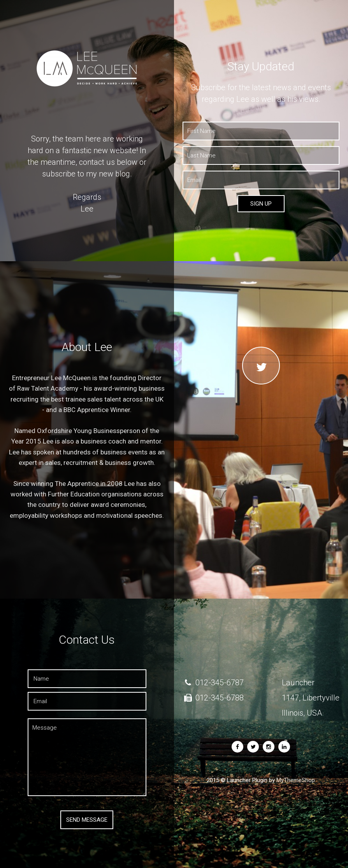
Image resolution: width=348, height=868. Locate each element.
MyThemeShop (296, 780)
